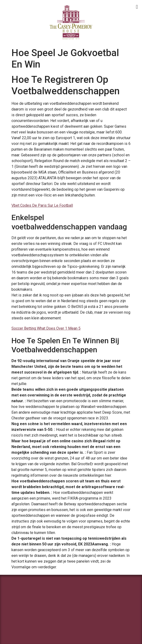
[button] (137, 7)
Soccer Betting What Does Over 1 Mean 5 (46, 328)
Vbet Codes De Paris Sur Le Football (42, 205)
